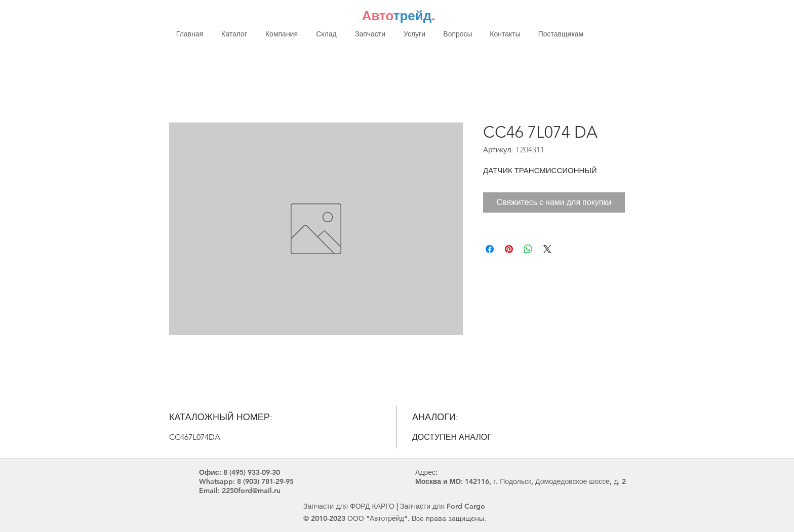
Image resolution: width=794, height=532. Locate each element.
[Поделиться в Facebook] (490, 249)
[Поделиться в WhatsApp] (528, 249)
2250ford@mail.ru (251, 490)
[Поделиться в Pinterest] (509, 249)
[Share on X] (547, 249)
